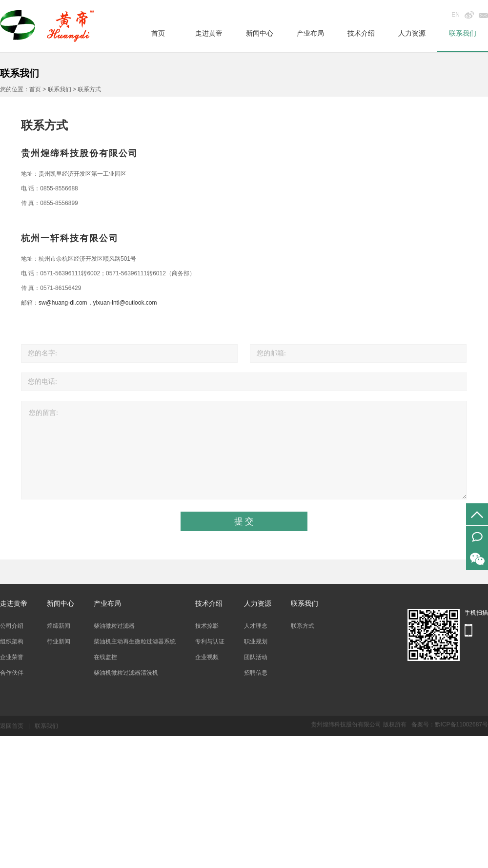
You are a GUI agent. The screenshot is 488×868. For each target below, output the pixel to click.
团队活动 (256, 657)
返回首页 (12, 726)
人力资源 (412, 33)
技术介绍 (361, 33)
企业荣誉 (12, 657)
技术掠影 (207, 626)
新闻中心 (260, 33)
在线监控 (105, 657)
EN (456, 15)
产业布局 (310, 33)
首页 (158, 33)
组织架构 (12, 641)
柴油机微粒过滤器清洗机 (126, 673)
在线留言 (477, 537)
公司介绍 (12, 626)
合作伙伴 (12, 673)
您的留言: (244, 450)
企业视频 (207, 657)
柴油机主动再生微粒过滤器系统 (135, 641)
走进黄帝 (209, 33)
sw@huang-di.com (63, 303)
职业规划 (256, 641)
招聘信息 (256, 673)
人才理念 (256, 626)
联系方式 (303, 626)
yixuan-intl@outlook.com (125, 303)
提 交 (244, 521)
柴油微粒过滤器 (114, 626)
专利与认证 (210, 641)
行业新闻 (59, 641)
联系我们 (463, 33)
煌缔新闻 (59, 626)
